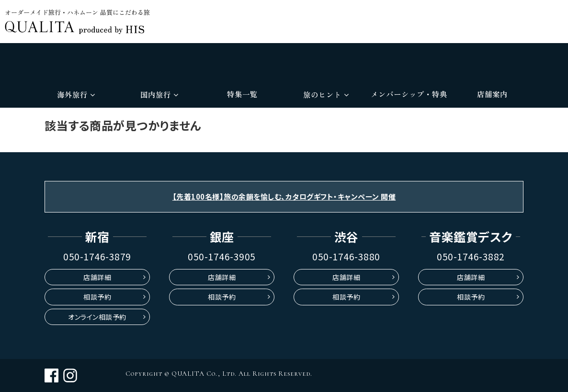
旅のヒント (326, 94)
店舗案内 (492, 94)
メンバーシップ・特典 (409, 94)
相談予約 (97, 297)
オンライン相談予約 (97, 317)
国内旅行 (159, 94)
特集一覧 (242, 94)
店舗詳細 (97, 277)
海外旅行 (76, 94)
